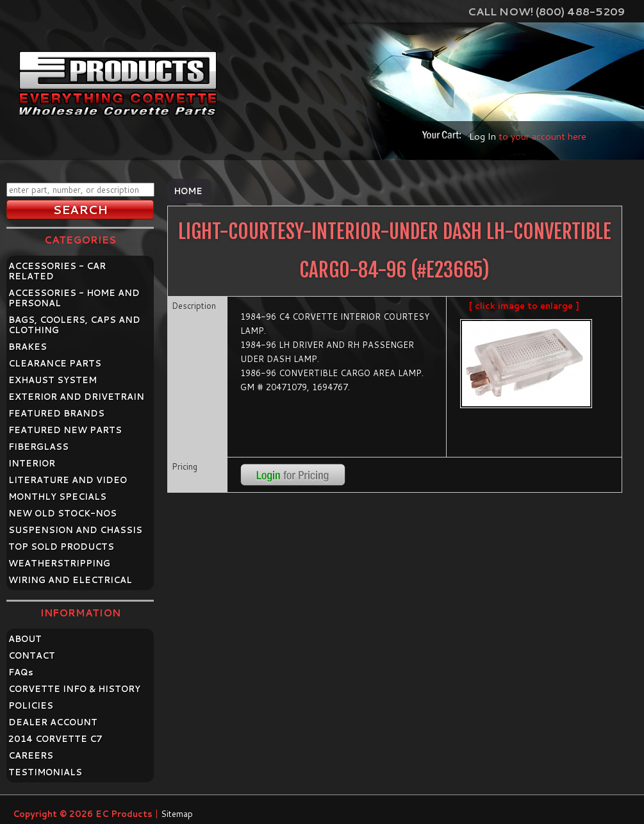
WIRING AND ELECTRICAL (70, 580)
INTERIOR (32, 463)
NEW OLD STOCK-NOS (62, 513)
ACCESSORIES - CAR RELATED (57, 271)
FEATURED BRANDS (56, 413)
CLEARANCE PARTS (55, 363)
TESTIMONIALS (45, 772)
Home (188, 191)
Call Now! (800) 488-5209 (546, 11)
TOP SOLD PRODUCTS (61, 547)
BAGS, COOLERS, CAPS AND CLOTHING (74, 325)
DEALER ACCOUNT (53, 722)
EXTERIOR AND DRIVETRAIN (76, 397)
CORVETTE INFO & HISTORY (74, 689)
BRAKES (28, 347)
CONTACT (32, 655)
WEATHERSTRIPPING (59, 563)
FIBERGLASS (38, 447)
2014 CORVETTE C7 (55, 739)
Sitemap (177, 814)
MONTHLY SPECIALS (57, 497)
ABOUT (25, 639)
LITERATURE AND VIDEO (68, 480)
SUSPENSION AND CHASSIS (75, 530)
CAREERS (31, 755)
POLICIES (31, 705)
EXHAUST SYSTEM (53, 380)
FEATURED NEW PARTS (65, 430)
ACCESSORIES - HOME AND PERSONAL (74, 298)
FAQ (21, 672)
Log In (483, 136)
